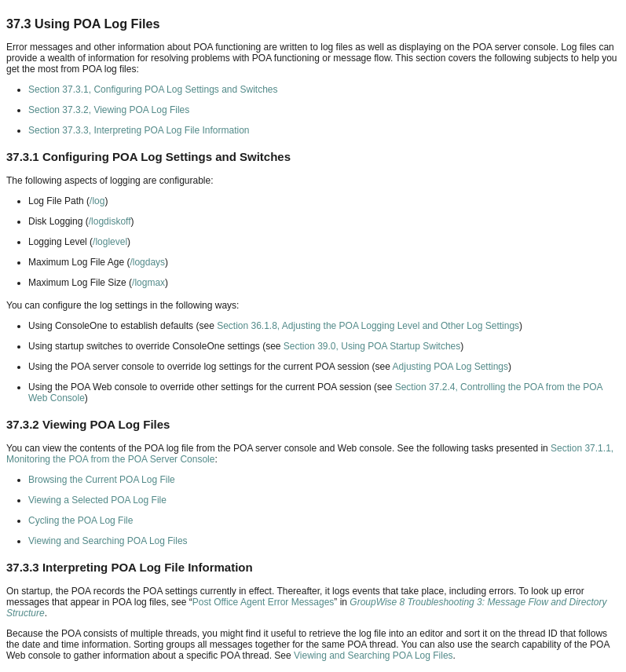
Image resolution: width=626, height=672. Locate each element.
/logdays (147, 262)
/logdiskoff (110, 221)
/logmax (148, 283)
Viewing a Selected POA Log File (97, 500)
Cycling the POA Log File (81, 520)
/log (97, 201)
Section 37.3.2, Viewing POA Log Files (109, 110)
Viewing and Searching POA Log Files (108, 541)
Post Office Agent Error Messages (264, 602)
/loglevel (110, 242)
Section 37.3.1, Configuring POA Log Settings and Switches (153, 89)
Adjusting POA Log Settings (450, 367)
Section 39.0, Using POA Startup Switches (372, 346)
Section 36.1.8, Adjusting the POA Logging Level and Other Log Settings (368, 326)
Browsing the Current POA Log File (102, 480)
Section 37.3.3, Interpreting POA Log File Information (139, 130)
